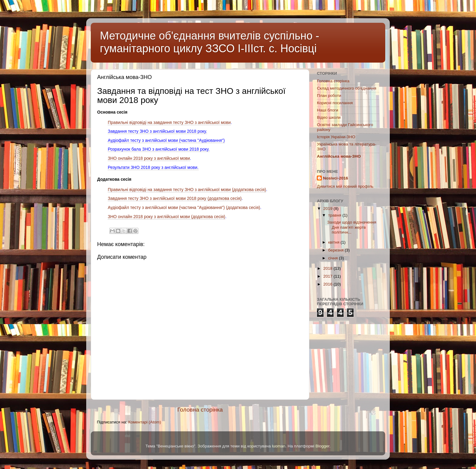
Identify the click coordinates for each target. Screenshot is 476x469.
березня (337, 250)
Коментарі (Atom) (144, 422)
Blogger (322, 446)
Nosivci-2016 (336, 178)
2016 (328, 284)
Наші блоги (328, 110)
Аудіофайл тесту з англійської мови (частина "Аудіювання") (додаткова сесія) (184, 207)
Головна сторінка (200, 410)
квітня (334, 242)
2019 (328, 209)
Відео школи (329, 117)
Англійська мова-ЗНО (339, 156)
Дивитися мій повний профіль (345, 186)
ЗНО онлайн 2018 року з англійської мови (149, 158)
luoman (279, 446)
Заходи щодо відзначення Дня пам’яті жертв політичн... (352, 227)
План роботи (329, 96)
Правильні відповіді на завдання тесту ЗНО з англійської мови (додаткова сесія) (187, 190)
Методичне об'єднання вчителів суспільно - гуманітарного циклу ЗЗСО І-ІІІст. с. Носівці (210, 42)
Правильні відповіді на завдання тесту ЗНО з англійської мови (169, 122)
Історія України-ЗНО (336, 137)
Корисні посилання (335, 103)
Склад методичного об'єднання (347, 88)
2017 (328, 276)
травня (335, 215)
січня (333, 258)
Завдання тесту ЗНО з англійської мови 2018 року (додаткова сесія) (175, 198)
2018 (328, 268)
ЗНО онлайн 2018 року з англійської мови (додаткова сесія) (167, 217)
